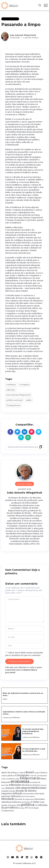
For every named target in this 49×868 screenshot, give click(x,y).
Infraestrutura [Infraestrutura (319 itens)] (29, 794)
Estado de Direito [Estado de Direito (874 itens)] (26, 791)
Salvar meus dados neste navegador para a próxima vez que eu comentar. (24, 654)
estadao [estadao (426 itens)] (5, 791)
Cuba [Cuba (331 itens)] (17, 779)
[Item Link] (11, 733)
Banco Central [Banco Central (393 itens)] (19, 773)
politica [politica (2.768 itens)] (28, 805)
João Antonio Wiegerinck (23, 35)
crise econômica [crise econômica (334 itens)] (8, 779)
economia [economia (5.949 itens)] (20, 781)
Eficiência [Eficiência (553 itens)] (27, 785)
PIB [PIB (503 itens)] (19, 805)
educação (11, 390)
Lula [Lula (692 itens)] (15, 802)
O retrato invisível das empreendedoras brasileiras (33, 731)
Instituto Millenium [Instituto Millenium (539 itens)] (11, 796)
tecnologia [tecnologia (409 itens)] (34, 808)
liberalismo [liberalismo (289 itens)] (31, 796)
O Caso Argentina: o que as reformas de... (34, 750)
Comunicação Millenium (11, 718)
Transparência (13, 405)
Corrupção (24, 385)
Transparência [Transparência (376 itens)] (8, 811)
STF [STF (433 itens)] (27, 808)
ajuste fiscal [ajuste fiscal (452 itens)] (7, 773)
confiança (11, 385)
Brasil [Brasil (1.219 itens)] (30, 772)
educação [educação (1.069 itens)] (15, 785)
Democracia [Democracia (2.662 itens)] (30, 778)
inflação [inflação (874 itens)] (18, 793)
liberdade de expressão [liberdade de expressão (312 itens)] (24, 799)
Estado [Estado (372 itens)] (12, 791)
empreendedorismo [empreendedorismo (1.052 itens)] (33, 788)
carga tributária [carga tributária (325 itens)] (41, 773)
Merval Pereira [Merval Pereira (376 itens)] (24, 802)
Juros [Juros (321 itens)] (24, 796)
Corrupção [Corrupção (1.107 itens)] (22, 775)
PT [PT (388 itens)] (36, 805)
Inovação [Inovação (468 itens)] (40, 794)
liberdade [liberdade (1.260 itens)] (8, 799)
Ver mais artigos (24, 484)
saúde (29, 400)
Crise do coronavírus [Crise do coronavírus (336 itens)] (38, 776)
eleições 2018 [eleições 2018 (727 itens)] (13, 788)
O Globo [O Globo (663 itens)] (35, 802)
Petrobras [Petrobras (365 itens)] (12, 805)
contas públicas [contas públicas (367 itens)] (8, 776)
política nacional (14, 400)
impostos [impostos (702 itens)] (7, 793)
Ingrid (5, 699)
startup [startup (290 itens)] (22, 808)
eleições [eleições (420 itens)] (36, 785)
